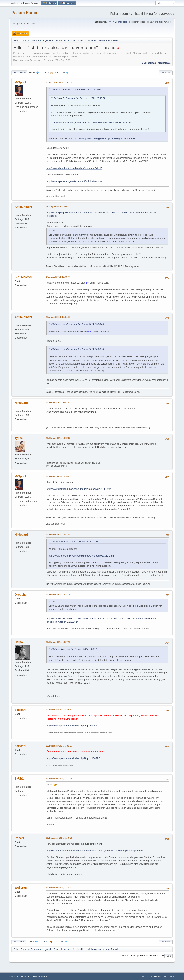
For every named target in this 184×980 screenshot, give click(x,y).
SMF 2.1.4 (14, 976)
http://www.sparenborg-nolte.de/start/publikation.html (74, 181)
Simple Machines (39, 976)
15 (63, 72)
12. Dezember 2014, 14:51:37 (59, 746)
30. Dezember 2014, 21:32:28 (59, 779)
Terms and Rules (154, 976)
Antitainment (23, 207)
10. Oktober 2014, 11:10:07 (58, 476)
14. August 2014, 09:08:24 (58, 207)
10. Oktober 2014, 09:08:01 (58, 403)
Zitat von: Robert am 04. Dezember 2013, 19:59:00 (76, 89)
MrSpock (21, 82)
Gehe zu (124, 956)
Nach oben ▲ (169, 976)
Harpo (19, 642)
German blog (121, 22)
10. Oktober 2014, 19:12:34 (58, 594)
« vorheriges (149, 63)
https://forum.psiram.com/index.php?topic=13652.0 (73, 758)
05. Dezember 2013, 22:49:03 (59, 82)
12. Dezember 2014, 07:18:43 (59, 710)
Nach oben (19, 942)
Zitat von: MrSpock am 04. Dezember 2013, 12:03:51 (79, 98)
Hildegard (21, 403)
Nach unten (19, 73)
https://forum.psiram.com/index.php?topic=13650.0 (73, 726)
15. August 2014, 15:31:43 (58, 317)
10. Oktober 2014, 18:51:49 (58, 534)
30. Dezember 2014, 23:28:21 (59, 888)
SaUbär (20, 779)
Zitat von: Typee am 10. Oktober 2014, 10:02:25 (75, 649)
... (44, 72)
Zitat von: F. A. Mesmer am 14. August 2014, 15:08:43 (77, 324)
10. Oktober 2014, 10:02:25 (58, 438)
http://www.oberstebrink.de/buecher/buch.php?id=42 (74, 168)
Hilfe (143, 976)
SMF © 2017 (25, 976)
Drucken (166, 73)
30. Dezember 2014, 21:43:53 (59, 838)
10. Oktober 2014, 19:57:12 (58, 642)
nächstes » (164, 63)
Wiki (111, 22)
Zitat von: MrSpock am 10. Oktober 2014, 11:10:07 (76, 542)
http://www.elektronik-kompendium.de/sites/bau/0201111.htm (79, 489)
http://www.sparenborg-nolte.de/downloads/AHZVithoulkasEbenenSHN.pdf (91, 122)
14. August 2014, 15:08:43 (58, 277)
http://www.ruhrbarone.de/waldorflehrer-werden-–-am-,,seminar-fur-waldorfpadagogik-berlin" (95, 851)
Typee (19, 438)
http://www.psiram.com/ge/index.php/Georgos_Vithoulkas (104, 138)
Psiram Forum (25, 12)
